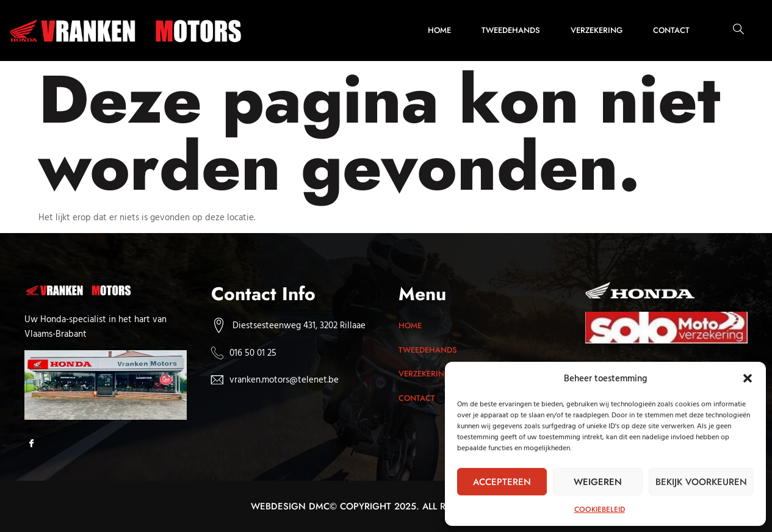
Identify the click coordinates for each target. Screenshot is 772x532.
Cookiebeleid (600, 509)
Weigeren (598, 482)
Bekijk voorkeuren (701, 482)
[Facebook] (35, 444)
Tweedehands (511, 30)
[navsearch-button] (732, 31)
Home (439, 30)
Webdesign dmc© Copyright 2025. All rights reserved (386, 506)
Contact (671, 30)
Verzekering (597, 30)
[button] (748, 378)
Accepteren (502, 482)
